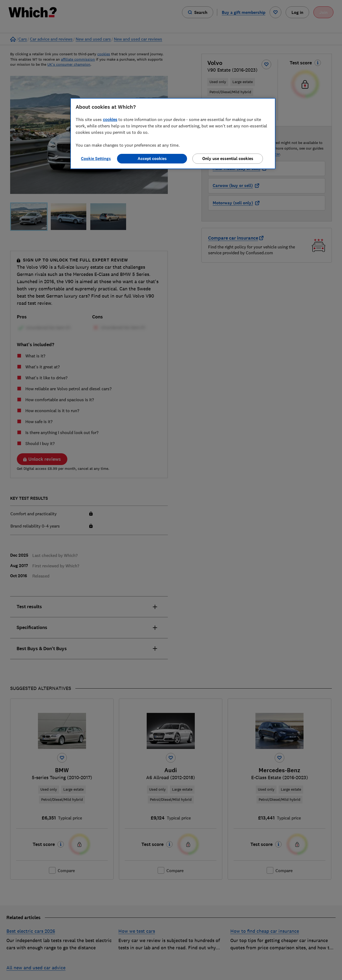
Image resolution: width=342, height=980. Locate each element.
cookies (110, 119)
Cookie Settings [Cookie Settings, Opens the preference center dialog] (96, 159)
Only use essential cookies (228, 159)
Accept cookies (152, 159)
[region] (173, 134)
